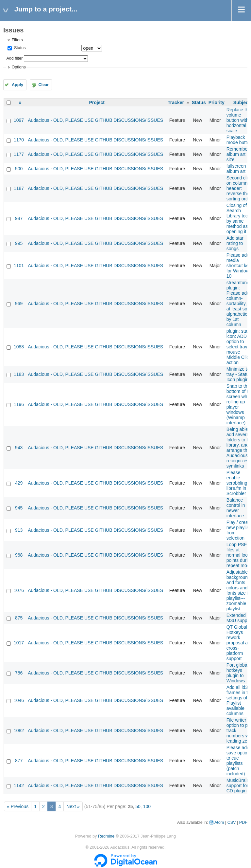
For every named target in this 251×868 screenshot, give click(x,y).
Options (18, 67)
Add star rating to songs (235, 243)
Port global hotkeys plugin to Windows (237, 673)
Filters (17, 40)
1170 (19, 140)
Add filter (14, 58)
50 (138, 806)
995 (19, 243)
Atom (219, 822)
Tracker (176, 102)
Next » (73, 806)
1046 (19, 700)
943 (19, 448)
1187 (19, 188)
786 (19, 673)
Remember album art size (238, 154)
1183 (19, 374)
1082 (19, 730)
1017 (19, 643)
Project (97, 102)
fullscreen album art (236, 169)
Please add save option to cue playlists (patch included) (238, 761)
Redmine (106, 836)
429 (19, 483)
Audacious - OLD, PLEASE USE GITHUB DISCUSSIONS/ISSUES (95, 120)
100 (147, 806)
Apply (17, 85)
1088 (19, 347)
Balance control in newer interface (236, 508)
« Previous (18, 806)
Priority (217, 102)
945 (19, 508)
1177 (19, 154)
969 (19, 304)
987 (19, 218)
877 (19, 761)
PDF (243, 822)
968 (19, 555)
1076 (19, 590)
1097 (19, 120)
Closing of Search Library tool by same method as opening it (238, 218)
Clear (43, 85)
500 (19, 169)
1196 (19, 404)
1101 (19, 266)
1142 (19, 785)
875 (19, 618)
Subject (242, 102)
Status (19, 48)
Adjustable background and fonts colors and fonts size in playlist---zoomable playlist (239, 590)
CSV (232, 822)
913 (19, 530)
